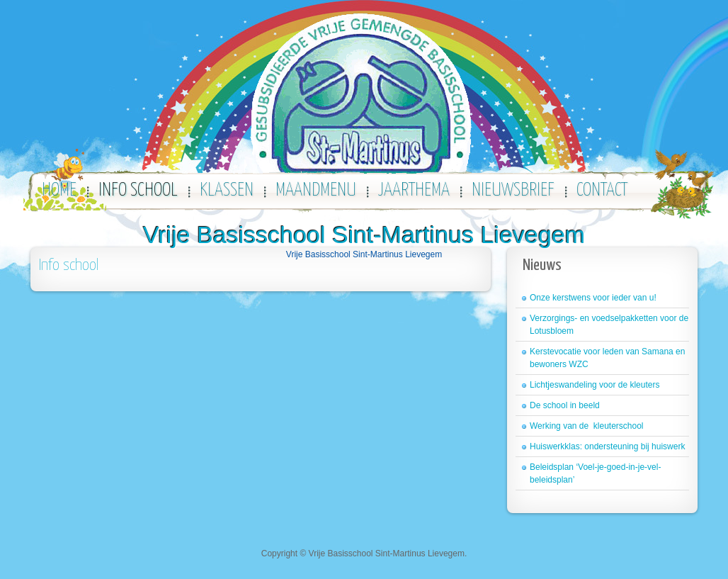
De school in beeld (565, 405)
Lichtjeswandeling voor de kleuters (595, 385)
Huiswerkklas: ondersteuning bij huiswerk (607, 446)
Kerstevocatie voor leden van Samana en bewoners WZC (607, 358)
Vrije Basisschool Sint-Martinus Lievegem (364, 235)
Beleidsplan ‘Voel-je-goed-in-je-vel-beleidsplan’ (595, 473)
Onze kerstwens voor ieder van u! (593, 298)
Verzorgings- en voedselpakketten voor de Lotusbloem (609, 325)
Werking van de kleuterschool (587, 426)
